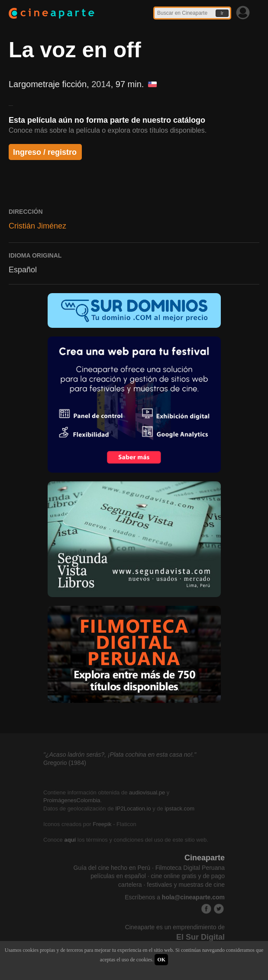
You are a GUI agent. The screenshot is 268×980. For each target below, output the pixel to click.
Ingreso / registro (45, 152)
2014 (101, 84)
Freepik (102, 824)
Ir (222, 13)
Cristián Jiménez (37, 226)
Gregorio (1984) (65, 763)
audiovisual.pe (147, 792)
